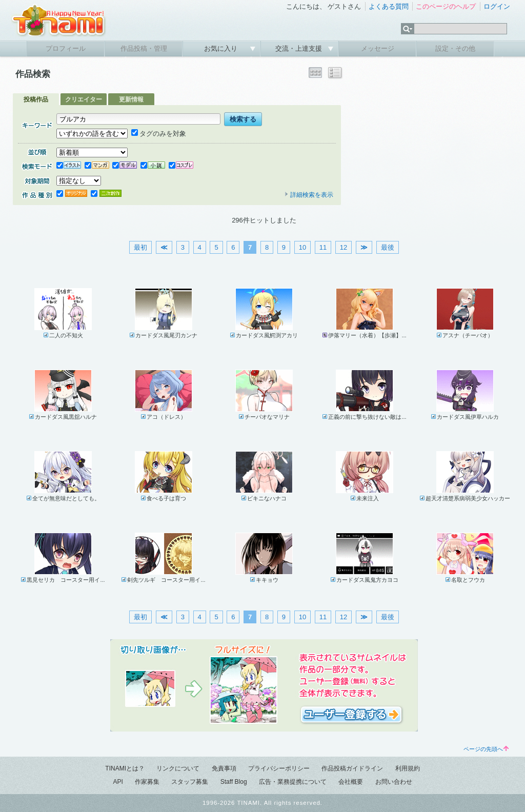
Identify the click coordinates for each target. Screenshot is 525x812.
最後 (388, 247)
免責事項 (224, 768)
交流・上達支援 (300, 48)
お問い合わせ (394, 782)
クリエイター (84, 99)
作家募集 (147, 782)
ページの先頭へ (486, 749)
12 (344, 247)
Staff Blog (234, 782)
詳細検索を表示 (309, 195)
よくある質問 (389, 6)
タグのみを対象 (159, 134)
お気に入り (222, 48)
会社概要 (351, 782)
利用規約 (408, 768)
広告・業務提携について (293, 782)
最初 (140, 247)
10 (302, 247)
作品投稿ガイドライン (352, 768)
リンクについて (178, 768)
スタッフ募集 (190, 782)
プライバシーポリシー (279, 768)
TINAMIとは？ (125, 768)
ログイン (497, 6)
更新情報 (131, 99)
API (118, 782)
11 (323, 247)
